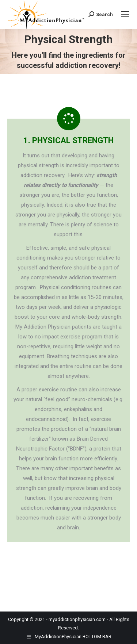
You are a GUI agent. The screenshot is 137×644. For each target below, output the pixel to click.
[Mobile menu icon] (125, 14)
